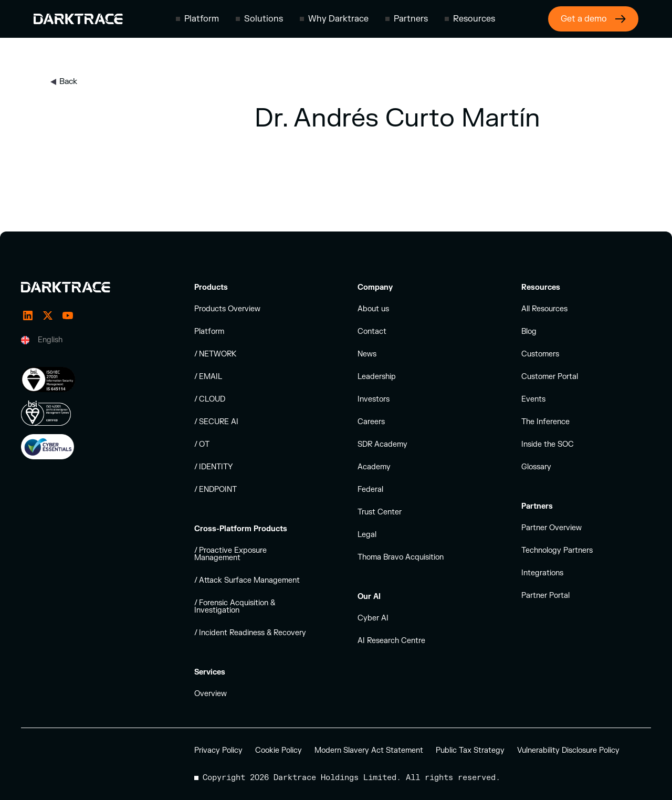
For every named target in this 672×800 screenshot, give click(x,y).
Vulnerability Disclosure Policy (568, 750)
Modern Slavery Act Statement (369, 750)
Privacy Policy (218, 750)
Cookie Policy (279, 750)
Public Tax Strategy (470, 750)
